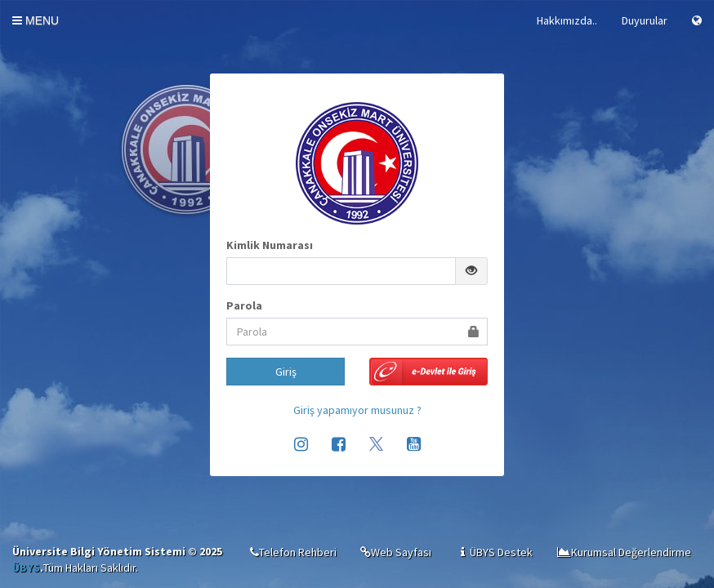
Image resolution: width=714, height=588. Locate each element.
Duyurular (645, 20)
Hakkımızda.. (567, 20)
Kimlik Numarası (270, 245)
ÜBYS (26, 568)
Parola (244, 305)
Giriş (286, 372)
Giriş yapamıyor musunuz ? (357, 410)
